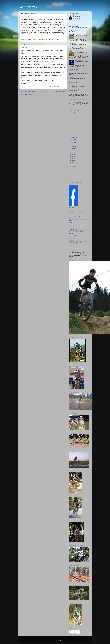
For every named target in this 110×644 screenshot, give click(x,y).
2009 (72, 157)
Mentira (70, 85)
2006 (72, 163)
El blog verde (72, 240)
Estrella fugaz (78, 60)
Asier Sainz (71, 184)
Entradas (72, 631)
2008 (72, 159)
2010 (72, 155)
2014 (72, 118)
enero (73, 150)
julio (73, 134)
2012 (72, 122)
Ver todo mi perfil (77, 18)
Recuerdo (71, 101)
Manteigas (77, 51)
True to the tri (72, 228)
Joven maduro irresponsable (75, 213)
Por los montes (28, 7)
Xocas (70, 222)
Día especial (25, 16)
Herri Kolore (71, 239)
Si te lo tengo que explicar (75, 226)
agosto (73, 132)
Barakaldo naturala (73, 237)
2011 (72, 153)
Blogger (65, 640)
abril (73, 144)
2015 (72, 116)
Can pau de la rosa (79, 34)
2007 (72, 161)
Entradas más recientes (29, 91)
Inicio (45, 91)
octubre (73, 128)
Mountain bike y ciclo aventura (76, 224)
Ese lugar (71, 77)
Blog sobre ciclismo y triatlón (75, 217)
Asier (76, 15)
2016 (72, 114)
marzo (73, 146)
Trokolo (70, 220)
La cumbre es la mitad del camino (76, 231)
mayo (73, 142)
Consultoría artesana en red (75, 242)
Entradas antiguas (60, 91)
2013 (72, 120)
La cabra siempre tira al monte (76, 215)
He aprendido (72, 43)
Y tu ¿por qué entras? (74, 69)
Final (70, 93)
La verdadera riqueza (74, 26)
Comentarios (73, 633)
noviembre (74, 126)
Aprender (24, 47)
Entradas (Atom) (31, 94)
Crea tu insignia (72, 208)
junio (73, 136)
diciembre (74, 124)
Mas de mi (71, 233)
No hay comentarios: (42, 39)
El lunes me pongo (73, 235)
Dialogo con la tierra (73, 230)
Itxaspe (70, 219)
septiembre (74, 130)
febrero (73, 148)
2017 (72, 112)
